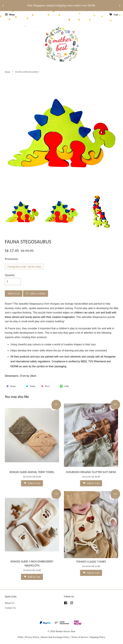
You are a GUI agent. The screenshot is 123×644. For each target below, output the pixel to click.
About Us (10, 603)
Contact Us (10, 608)
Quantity (10, 275)
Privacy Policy (32, 637)
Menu (10, 15)
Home (7, 72)
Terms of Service (80, 637)
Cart (114, 15)
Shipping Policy (98, 637)
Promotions (11, 259)
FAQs (20, 637)
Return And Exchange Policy (55, 637)
